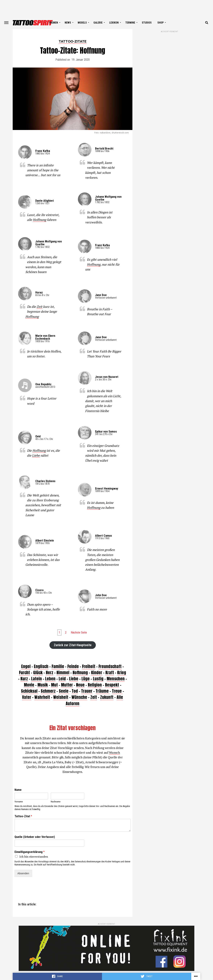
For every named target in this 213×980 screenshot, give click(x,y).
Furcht (24, 672)
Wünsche (79, 697)
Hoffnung (39, 220)
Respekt (112, 685)
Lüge (86, 679)
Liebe (36, 455)
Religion (95, 685)
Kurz (24, 679)
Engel (26, 666)
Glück (38, 672)
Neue (80, 685)
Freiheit (89, 666)
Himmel (63, 672)
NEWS (68, 23)
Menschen (116, 679)
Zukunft (107, 697)
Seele (64, 691)
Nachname (56, 802)
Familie (58, 666)
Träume (103, 691)
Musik (43, 685)
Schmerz (48, 691)
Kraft (110, 672)
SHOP (160, 23)
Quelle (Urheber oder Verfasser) (35, 837)
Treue (117, 691)
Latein (36, 679)
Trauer (87, 691)
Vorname (19, 802)
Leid (62, 679)
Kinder (97, 672)
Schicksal (30, 691)
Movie (29, 685)
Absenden (23, 873)
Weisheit (61, 697)
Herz (50, 672)
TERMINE (130, 23)
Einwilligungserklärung (30, 852)
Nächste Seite (79, 632)
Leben (50, 679)
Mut (54, 685)
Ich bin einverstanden (34, 857)
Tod (75, 691)
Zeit (39, 307)
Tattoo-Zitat (23, 816)
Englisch (41, 666)
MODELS (82, 23)
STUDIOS (147, 23)
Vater (27, 697)
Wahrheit (42, 697)
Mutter (67, 685)
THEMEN (53, 23)
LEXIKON (114, 23)
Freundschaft (110, 666)
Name (18, 790)
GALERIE (98, 23)
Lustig (98, 679)
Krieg (122, 672)
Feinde (73, 666)
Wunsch (114, 753)
